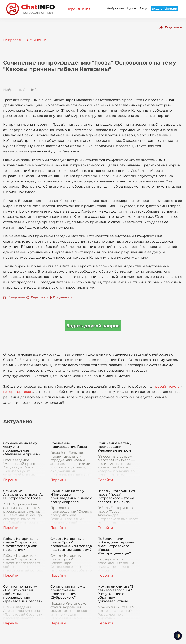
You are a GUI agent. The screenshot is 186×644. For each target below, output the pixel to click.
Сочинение (37, 40)
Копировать (16, 297)
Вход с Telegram (164, 9)
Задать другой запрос (93, 326)
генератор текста (18, 392)
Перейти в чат (78, 9)
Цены (132, 8)
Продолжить (63, 297)
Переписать (40, 297)
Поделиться (173, 27)
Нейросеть (115, 8)
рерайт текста (167, 387)
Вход (143, 8)
